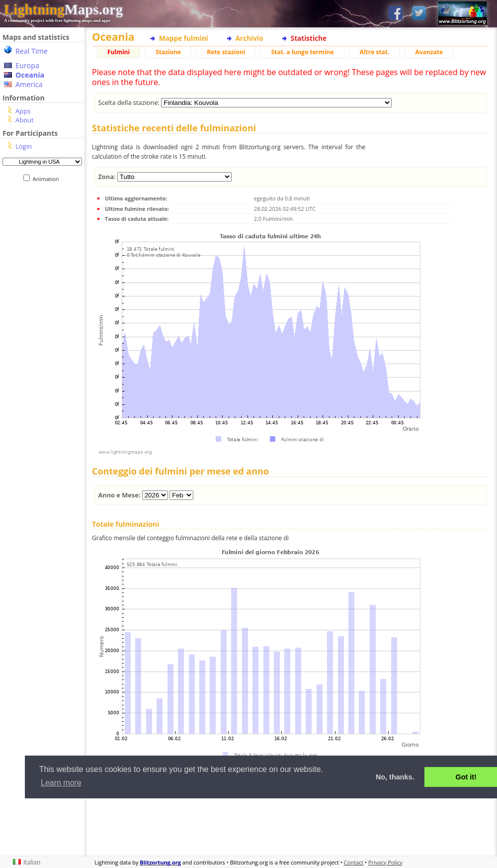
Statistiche (309, 38)
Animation (48, 179)
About (25, 120)
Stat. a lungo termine (302, 52)
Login (24, 146)
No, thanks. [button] (395, 777)
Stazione (168, 52)
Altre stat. (375, 52)
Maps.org (63, 9)
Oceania (30, 75)
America (29, 84)
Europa (27, 65)
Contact (354, 862)
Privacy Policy (385, 862)
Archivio (249, 38)
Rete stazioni (226, 52)
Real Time (32, 51)
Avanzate (429, 52)
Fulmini (119, 52)
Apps (23, 111)
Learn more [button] (61, 783)
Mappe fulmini (184, 38)
